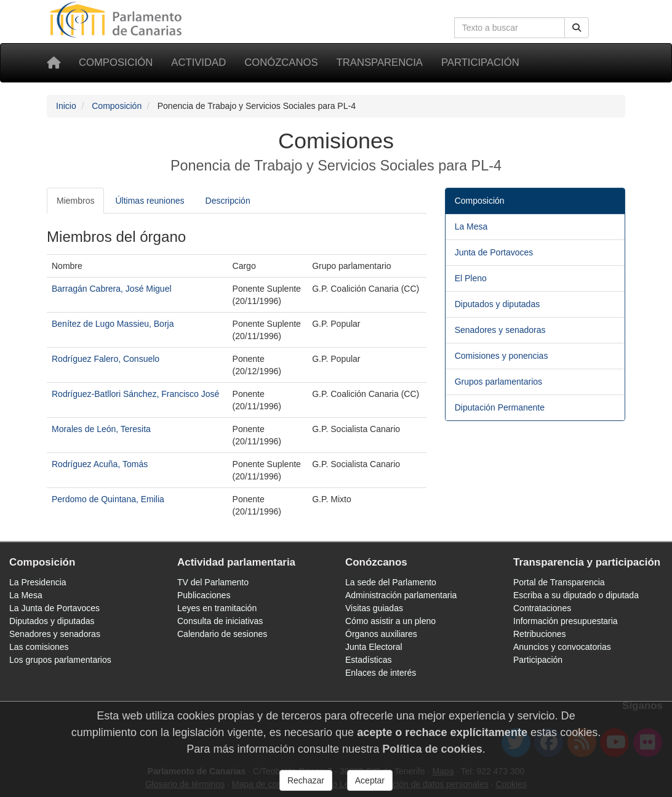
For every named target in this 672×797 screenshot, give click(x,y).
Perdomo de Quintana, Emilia (108, 499)
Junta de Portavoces (494, 252)
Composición (116, 62)
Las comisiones (39, 647)
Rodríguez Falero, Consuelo (106, 359)
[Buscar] (577, 28)
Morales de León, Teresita (101, 429)
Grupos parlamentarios (498, 382)
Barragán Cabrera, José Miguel (112, 289)
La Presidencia (38, 582)
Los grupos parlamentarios (60, 660)
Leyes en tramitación (217, 608)
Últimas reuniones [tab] (150, 201)
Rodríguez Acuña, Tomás (100, 464)
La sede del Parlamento (391, 582)
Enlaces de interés (381, 673)
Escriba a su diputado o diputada (576, 595)
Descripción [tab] (228, 201)
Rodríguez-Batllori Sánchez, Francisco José (135, 394)
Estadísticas (368, 660)
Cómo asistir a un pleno (390, 621)
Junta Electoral (374, 647)
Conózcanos (281, 62)
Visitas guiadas (374, 608)
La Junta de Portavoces (54, 608)
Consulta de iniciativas (220, 621)
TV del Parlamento (213, 582)
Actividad (198, 62)
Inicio (66, 106)
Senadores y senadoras (500, 330)
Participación (480, 62)
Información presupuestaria (566, 621)
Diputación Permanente (500, 407)
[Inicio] (54, 63)
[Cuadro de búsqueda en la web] (510, 28)
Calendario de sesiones (222, 634)
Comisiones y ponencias (502, 356)
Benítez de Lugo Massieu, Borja (113, 324)
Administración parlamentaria (401, 595)
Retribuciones (540, 634)
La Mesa (471, 226)
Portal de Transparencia (559, 582)
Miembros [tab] (75, 201)
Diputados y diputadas (498, 304)
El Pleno (471, 278)
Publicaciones (204, 595)
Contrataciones (542, 608)
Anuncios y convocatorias (562, 647)
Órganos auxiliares (381, 634)
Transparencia (380, 62)
